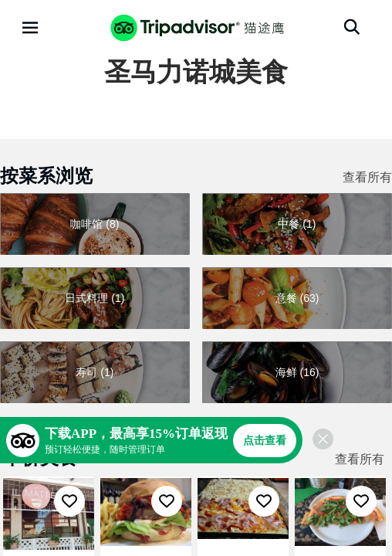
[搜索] (352, 27)
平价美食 (40, 458)
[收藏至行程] (69, 501)
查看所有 (367, 177)
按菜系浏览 (46, 176)
